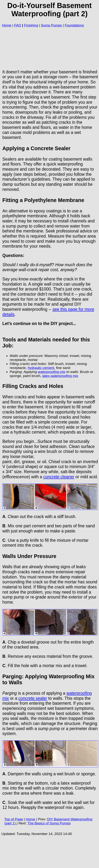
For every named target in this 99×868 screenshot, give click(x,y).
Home (7, 25)
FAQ (18, 25)
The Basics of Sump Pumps (49, 823)
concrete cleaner (59, 477)
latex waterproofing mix (60, 376)
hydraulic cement (41, 368)
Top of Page (14, 819)
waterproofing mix (52, 372)
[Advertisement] (50, 47)
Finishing (31, 25)
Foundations (74, 25)
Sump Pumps (51, 25)
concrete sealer (33, 698)
